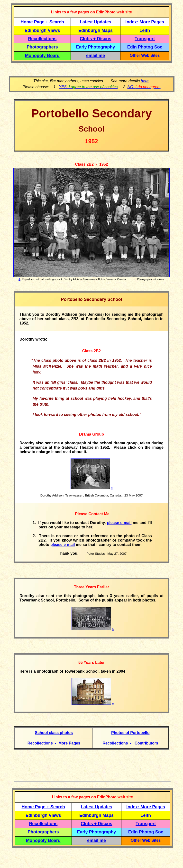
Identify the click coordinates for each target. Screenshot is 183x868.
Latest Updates (96, 22)
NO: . (144, 87)
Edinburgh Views (42, 30)
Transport (145, 39)
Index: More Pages (145, 22)
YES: (88, 87)
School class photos (54, 733)
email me (96, 56)
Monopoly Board (42, 56)
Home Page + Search (42, 22)
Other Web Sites (145, 55)
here (145, 81)
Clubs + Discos (96, 39)
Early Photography (96, 47)
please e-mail (119, 523)
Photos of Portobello (130, 733)
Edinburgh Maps (96, 30)
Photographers (42, 47)
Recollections (42, 39)
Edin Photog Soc (145, 47)
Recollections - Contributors (130, 743)
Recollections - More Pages (54, 743)
